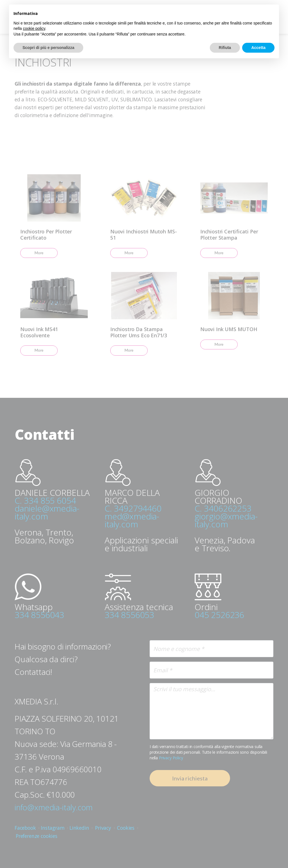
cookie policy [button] (34, 28)
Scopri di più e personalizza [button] (48, 48)
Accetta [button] (258, 48)
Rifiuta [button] (225, 48)
